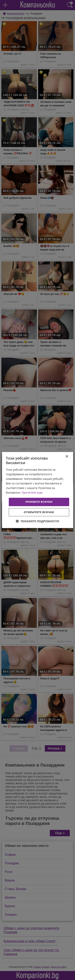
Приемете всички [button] (39, 502)
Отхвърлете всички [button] (39, 512)
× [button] (67, 457)
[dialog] (37, 490)
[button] (37, 521)
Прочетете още (32, 492)
